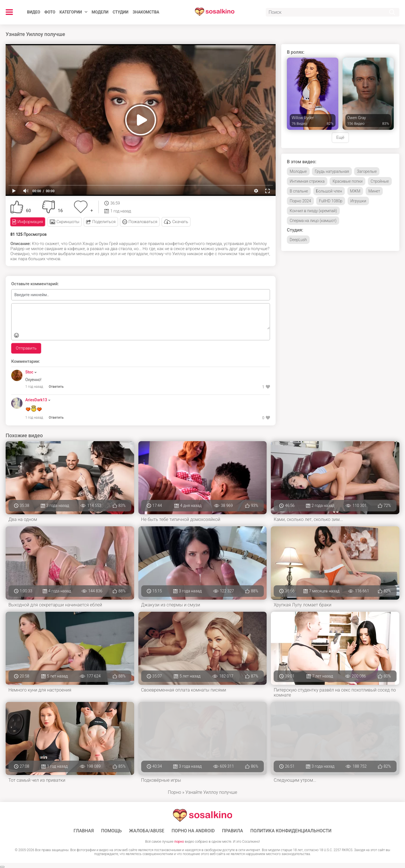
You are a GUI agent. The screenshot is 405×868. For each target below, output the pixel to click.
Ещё (340, 137)
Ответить (56, 387)
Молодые (298, 171)
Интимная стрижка (307, 181)
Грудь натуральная (332, 171)
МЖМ (355, 191)
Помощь (112, 831)
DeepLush (298, 240)
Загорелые (367, 171)
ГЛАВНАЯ (84, 831)
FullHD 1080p (331, 201)
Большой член (329, 191)
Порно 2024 (300, 201)
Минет (374, 191)
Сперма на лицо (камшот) (313, 221)
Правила (232, 831)
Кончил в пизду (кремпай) (313, 211)
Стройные (380, 181)
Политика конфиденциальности (291, 831)
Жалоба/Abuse (147, 831)
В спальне (299, 191)
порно (179, 842)
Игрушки (358, 201)
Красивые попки (347, 181)
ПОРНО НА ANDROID (193, 831)
